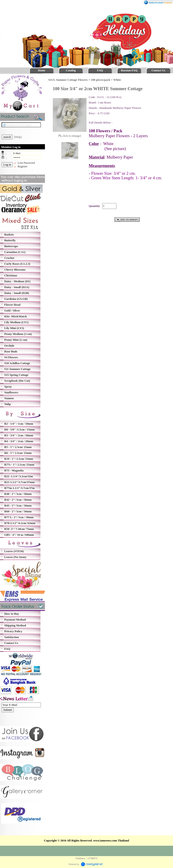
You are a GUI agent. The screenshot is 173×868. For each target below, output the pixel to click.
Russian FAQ (129, 70)
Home (41, 70)
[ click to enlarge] (70, 136)
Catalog (71, 70)
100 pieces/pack (101, 80)
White (117, 80)
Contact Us (158, 70)
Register (23, 166)
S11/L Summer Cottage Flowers (68, 80)
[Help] (18, 137)
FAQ (100, 70)
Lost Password (26, 163)
